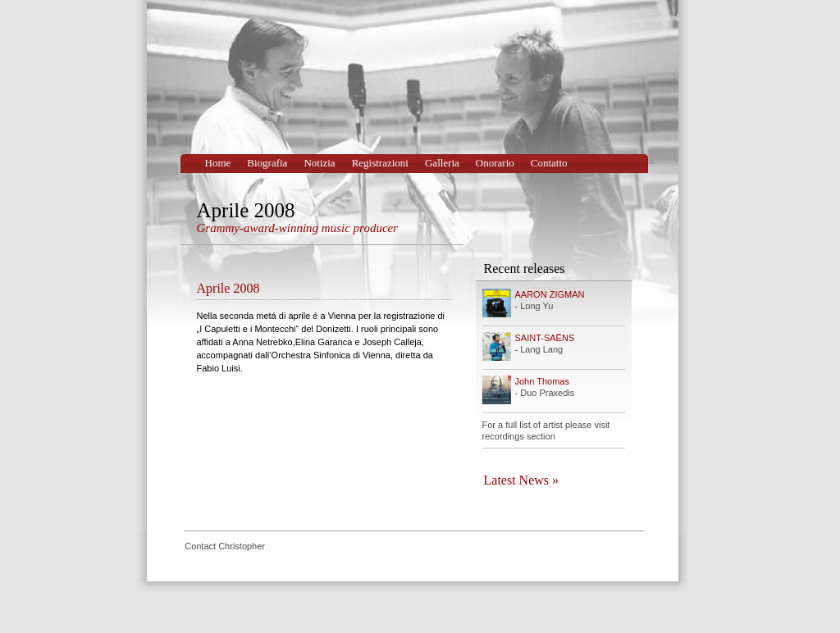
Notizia (319, 163)
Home (218, 163)
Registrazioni (380, 163)
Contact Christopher (225, 546)
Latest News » (522, 480)
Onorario (495, 163)
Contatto (549, 163)
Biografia (267, 163)
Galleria (442, 163)
